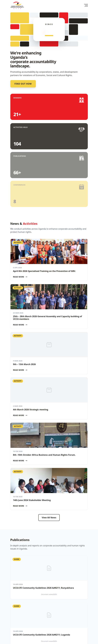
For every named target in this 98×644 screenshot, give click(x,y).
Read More (20, 277)
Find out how (23, 84)
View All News (49, 518)
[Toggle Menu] (86, 5)
